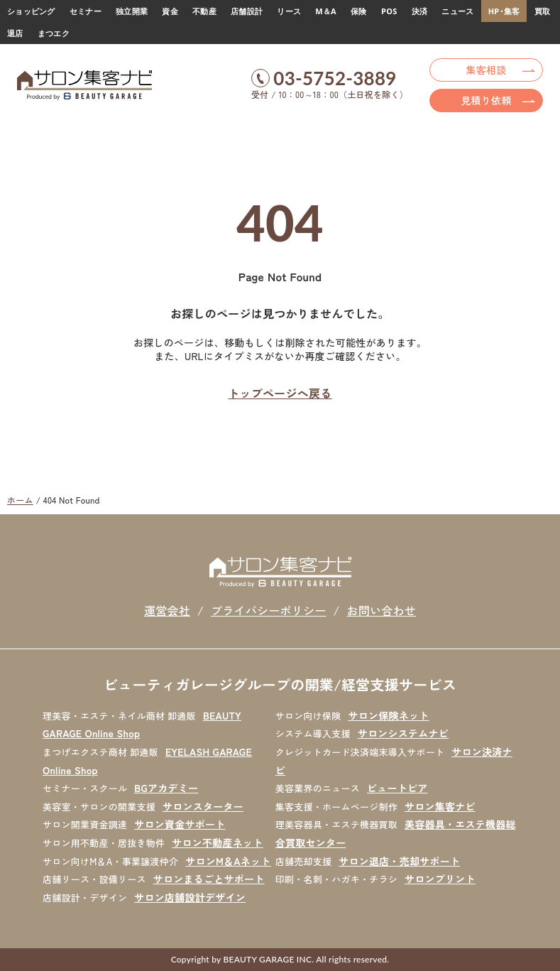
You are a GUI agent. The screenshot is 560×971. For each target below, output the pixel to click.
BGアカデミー (166, 788)
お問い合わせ (381, 610)
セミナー (86, 11)
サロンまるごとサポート (209, 879)
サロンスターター (203, 806)
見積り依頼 (486, 100)
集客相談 (487, 70)
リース (289, 11)
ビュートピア (397, 788)
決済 (420, 11)
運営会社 (167, 610)
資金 (170, 11)
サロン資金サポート (180, 824)
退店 (15, 33)
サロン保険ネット (388, 715)
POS (389, 11)
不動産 (204, 11)
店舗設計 (247, 11)
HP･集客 (504, 11)
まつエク (54, 33)
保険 (359, 11)
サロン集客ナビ (440, 806)
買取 (543, 11)
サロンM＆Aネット (228, 861)
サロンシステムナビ (403, 733)
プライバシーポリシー (269, 610)
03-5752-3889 (335, 78)
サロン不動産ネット (217, 842)
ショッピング (31, 11)
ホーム (20, 500)
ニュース (457, 11)
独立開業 (132, 11)
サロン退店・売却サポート (399, 861)
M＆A (326, 11)
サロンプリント (440, 879)
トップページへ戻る (280, 393)
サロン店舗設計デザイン (190, 897)
